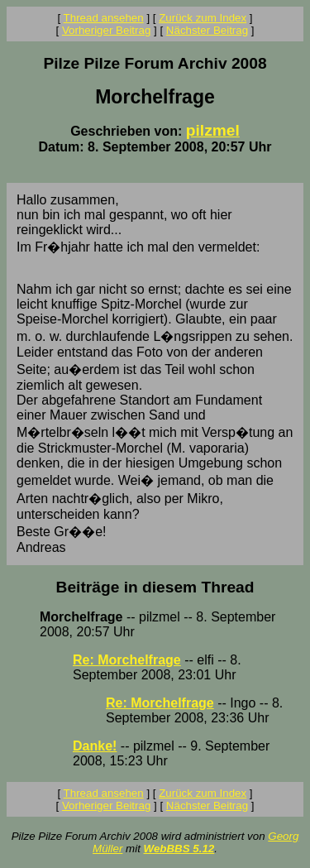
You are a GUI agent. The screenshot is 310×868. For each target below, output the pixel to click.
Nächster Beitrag (207, 30)
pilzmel (213, 130)
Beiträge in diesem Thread (155, 587)
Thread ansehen (104, 18)
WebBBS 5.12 (179, 849)
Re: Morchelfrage (127, 660)
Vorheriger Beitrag (106, 30)
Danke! (95, 746)
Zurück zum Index (203, 18)
